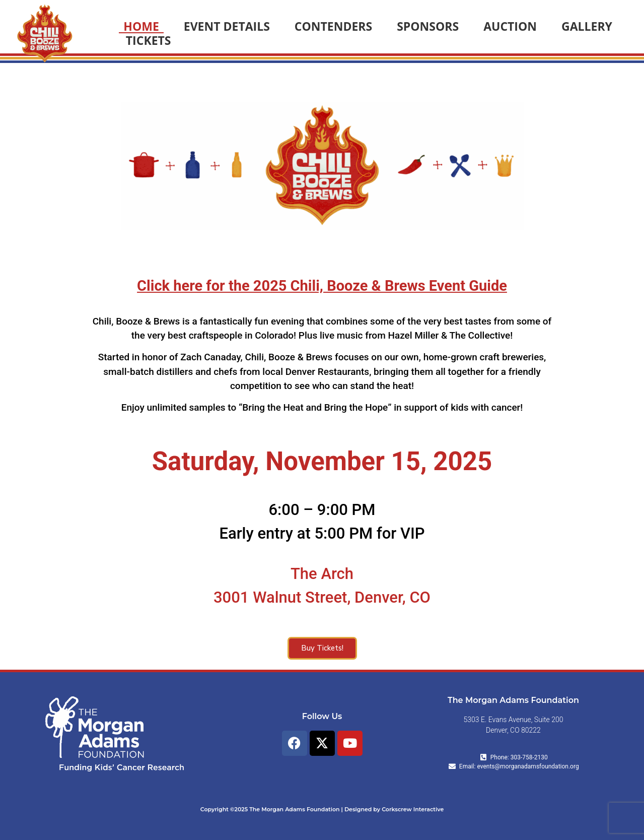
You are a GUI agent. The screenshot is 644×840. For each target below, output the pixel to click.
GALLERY (587, 26)
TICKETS (149, 40)
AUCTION (510, 26)
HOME (141, 26)
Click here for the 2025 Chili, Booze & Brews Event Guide (322, 286)
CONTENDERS (333, 26)
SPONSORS (428, 26)
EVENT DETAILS (227, 26)
